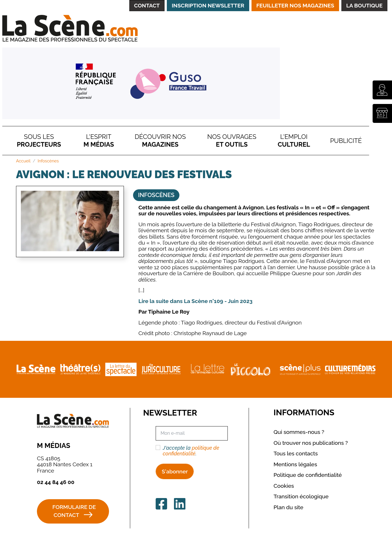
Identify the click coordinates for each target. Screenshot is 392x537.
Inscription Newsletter (208, 5)
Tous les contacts (296, 453)
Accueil (23, 161)
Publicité (346, 141)
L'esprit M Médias (99, 140)
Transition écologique (301, 496)
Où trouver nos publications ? (311, 443)
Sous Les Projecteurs (39, 140)
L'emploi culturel (294, 140)
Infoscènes (48, 161)
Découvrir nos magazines (160, 140)
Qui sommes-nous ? (299, 432)
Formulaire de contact (74, 511)
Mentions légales (295, 464)
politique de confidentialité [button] (191, 451)
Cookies (284, 486)
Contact (147, 5)
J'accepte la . (191, 451)
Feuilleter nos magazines (295, 5)
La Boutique (364, 5)
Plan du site (288, 507)
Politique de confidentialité (308, 475)
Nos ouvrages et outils (232, 140)
